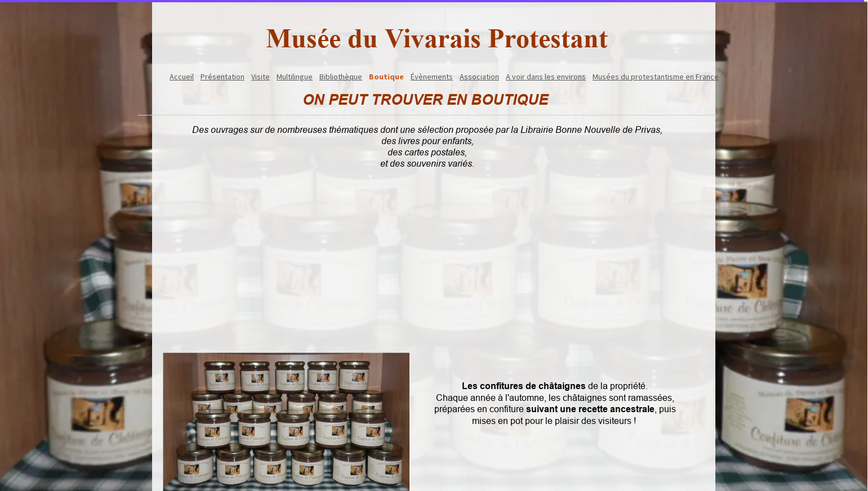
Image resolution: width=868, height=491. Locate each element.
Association (479, 77)
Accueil (182, 77)
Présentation (222, 77)
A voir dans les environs (546, 77)
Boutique (386, 77)
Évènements (432, 77)
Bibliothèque (341, 77)
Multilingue (295, 77)
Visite (261, 77)
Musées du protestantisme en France (656, 77)
